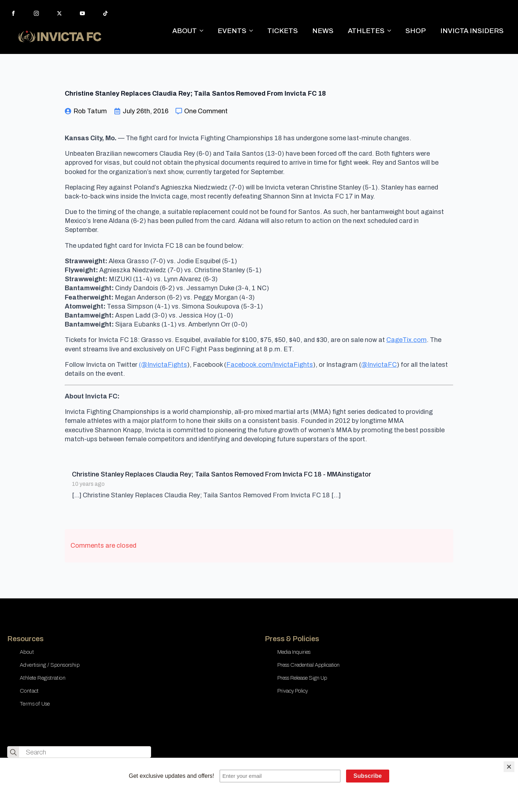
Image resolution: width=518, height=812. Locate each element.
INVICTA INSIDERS (472, 31)
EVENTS (232, 31)
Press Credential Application (308, 665)
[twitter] (59, 13)
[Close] (509, 767)
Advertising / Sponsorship (50, 665)
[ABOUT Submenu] (204, 31)
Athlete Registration (43, 678)
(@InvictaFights (163, 365)
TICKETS (283, 31)
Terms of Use (35, 704)
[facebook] (13, 13)
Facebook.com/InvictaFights (270, 365)
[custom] (105, 13)
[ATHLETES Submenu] (391, 31)
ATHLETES (366, 31)
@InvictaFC (379, 365)
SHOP (416, 31)
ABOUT (185, 31)
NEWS (323, 31)
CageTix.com (406, 340)
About (27, 652)
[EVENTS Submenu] (253, 31)
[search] (13, 752)
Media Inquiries (294, 652)
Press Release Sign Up (302, 678)
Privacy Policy (293, 691)
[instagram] (36, 13)
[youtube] (82, 13)
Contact (29, 691)
